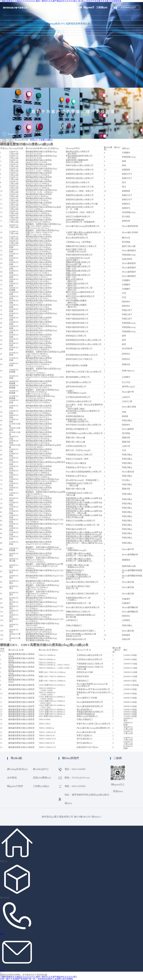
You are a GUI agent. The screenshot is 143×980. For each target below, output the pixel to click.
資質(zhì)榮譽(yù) (9, 29)
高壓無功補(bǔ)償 (28, 24)
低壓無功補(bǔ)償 (9, 24)
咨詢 (2, 971)
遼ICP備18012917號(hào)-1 (88, 817)
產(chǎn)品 (5, 898)
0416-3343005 (7, 37)
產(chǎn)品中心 (8, 21)
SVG (63, 24)
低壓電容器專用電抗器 (78, 24)
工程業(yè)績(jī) (8, 34)
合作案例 (63, 8)
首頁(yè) (34, 140)
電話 (2, 934)
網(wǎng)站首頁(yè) (10, 19)
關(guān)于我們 (8, 31)
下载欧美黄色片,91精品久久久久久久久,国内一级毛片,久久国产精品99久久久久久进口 (39, 977)
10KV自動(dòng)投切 (49, 24)
